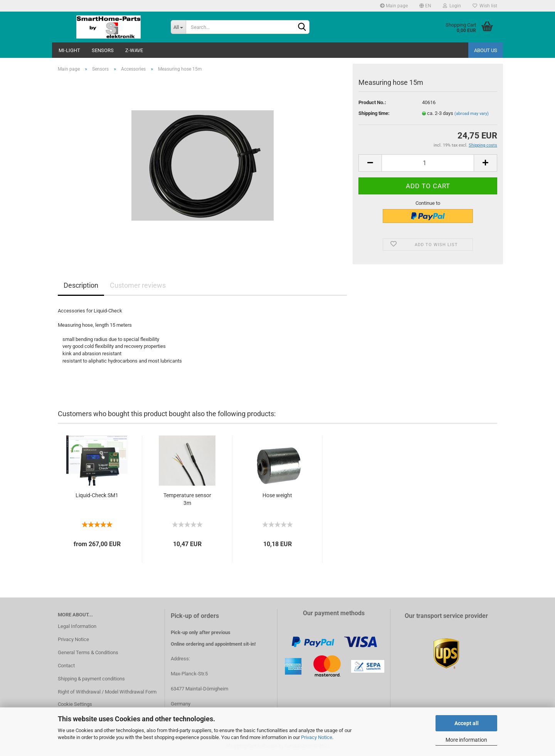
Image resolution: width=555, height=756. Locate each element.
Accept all (467, 723)
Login (452, 6)
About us (486, 50)
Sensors (103, 50)
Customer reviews (138, 285)
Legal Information (77, 626)
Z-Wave (134, 50)
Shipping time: (374, 113)
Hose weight (277, 495)
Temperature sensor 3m (187, 499)
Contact (66, 666)
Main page (394, 6)
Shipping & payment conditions (91, 679)
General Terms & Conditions (88, 652)
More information (466, 740)
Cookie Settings (75, 704)
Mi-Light (69, 50)
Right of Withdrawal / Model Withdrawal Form (107, 692)
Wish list (485, 6)
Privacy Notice (317, 737)
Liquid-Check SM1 (97, 495)
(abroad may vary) (472, 114)
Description (81, 285)
